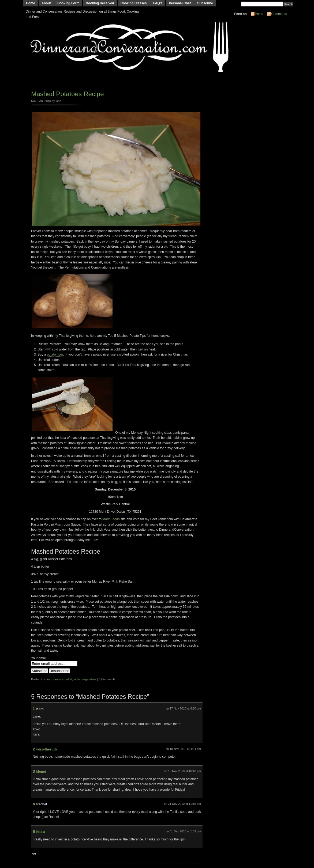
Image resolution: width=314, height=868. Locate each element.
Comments (279, 14)
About (46, 3)
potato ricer (55, 354)
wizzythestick (47, 749)
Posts (259, 14)
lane (59, 101)
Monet (41, 772)
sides (77, 679)
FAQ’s (158, 3)
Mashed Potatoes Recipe (68, 94)
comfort (67, 679)
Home (31, 3)
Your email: (39, 658)
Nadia (41, 832)
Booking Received (100, 3)
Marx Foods (111, 519)
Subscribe (205, 3)
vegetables (89, 679)
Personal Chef (180, 3)
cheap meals (53, 679)
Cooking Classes (134, 3)
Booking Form (68, 3)
